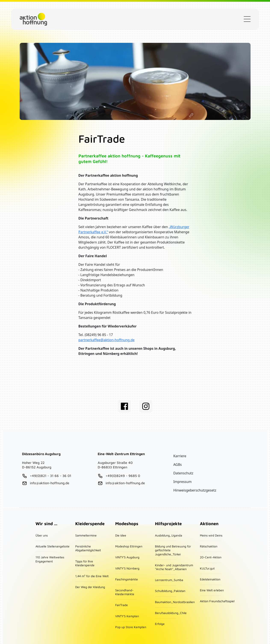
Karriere (180, 456)
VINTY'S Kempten (127, 616)
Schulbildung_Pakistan (170, 591)
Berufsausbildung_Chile (171, 613)
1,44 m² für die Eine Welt (92, 576)
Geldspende (112, 19)
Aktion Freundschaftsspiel (217, 601)
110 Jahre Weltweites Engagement (50, 559)
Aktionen (209, 524)
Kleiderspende (152, 19)
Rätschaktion (209, 546)
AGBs (178, 465)
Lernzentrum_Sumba (169, 580)
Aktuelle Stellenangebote (52, 546)
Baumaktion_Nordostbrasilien (175, 602)
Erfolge (160, 624)
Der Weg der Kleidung (90, 587)
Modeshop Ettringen (129, 546)
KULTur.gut (207, 568)
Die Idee (121, 535)
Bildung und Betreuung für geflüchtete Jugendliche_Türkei (173, 550)
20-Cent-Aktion (211, 557)
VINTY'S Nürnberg (127, 568)
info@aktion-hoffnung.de (50, 483)
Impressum (183, 482)
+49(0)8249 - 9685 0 (123, 476)
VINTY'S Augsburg (127, 557)
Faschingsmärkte (127, 579)
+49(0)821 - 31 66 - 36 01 (51, 476)
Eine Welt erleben (212, 590)
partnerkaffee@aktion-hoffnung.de (107, 340)
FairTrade (122, 605)
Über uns (42, 535)
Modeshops (127, 524)
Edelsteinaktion (210, 579)
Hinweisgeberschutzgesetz (195, 490)
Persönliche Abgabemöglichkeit (88, 548)
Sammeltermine (86, 535)
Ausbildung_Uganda (169, 535)
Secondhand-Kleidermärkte (125, 592)
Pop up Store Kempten (131, 627)
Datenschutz (183, 473)
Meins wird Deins (211, 535)
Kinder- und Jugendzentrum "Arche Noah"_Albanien (174, 567)
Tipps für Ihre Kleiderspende (85, 563)
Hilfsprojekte (168, 524)
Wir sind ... (46, 524)
